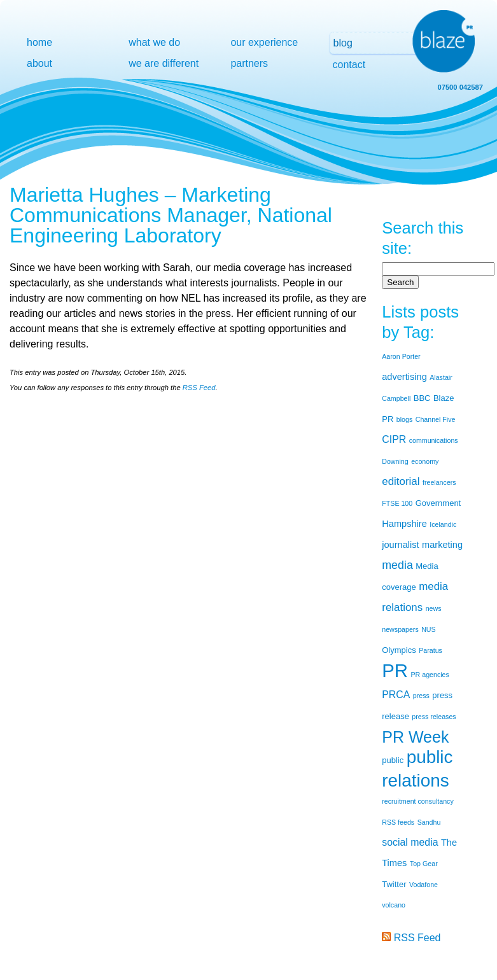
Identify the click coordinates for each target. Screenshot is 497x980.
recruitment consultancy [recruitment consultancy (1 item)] (418, 801)
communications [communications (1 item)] (434, 440)
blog (343, 43)
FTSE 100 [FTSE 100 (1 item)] (397, 503)
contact (349, 65)
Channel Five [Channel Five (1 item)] (436, 419)
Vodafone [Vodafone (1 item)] (423, 885)
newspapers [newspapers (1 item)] (400, 629)
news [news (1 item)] (434, 608)
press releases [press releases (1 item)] (434, 717)
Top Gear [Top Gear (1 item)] (424, 864)
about (39, 63)
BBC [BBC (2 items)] (422, 398)
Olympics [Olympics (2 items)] (399, 650)
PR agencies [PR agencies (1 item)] (430, 675)
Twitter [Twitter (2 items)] (394, 884)
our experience (264, 42)
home (39, 42)
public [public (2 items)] (393, 760)
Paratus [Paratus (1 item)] (430, 650)
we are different (164, 63)
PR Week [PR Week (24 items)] (415, 737)
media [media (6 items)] (397, 565)
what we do (154, 42)
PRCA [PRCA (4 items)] (396, 695)
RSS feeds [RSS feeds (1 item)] (398, 822)
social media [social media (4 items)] (410, 842)
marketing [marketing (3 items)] (442, 545)
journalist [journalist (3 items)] (400, 545)
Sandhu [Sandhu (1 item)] (429, 822)
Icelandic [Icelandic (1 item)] (443, 524)
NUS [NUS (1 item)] (429, 629)
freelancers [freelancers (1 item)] (439, 482)
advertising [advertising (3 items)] (404, 377)
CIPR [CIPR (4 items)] (394, 439)
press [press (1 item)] (421, 696)
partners (249, 63)
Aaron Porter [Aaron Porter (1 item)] (401, 356)
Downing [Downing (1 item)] (395, 461)
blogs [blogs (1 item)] (404, 419)
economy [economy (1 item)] (425, 461)
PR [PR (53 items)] (395, 670)
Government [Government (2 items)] (438, 503)
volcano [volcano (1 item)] (394, 905)
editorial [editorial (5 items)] (401, 481)
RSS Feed (199, 388)
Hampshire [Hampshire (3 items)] (404, 524)
